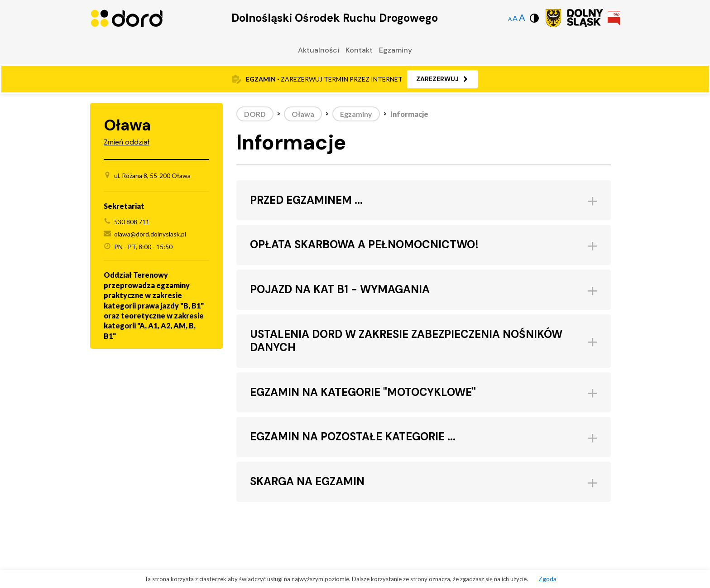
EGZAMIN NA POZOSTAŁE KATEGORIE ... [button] (353, 437)
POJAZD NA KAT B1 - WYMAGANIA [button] (340, 290)
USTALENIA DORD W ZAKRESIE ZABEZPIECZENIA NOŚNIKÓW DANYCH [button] (406, 341)
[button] (442, 79)
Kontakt (359, 50)
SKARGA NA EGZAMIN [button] (307, 482)
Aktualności (319, 50)
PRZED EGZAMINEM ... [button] (306, 200)
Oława (303, 114)
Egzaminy (396, 50)
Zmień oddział (127, 142)
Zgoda (547, 579)
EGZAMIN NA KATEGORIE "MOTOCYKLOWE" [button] (363, 393)
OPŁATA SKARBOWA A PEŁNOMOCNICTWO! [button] (364, 245)
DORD (255, 114)
